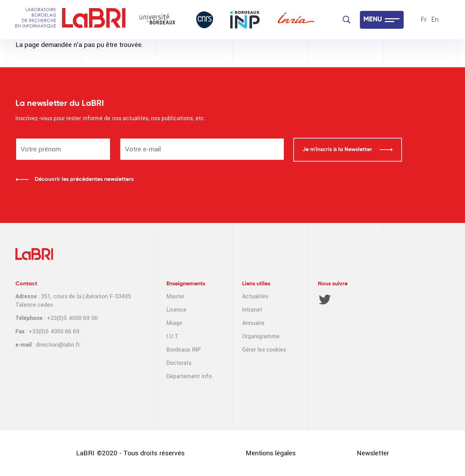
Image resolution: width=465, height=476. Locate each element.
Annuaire (253, 323)
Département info (189, 376)
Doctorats (179, 363)
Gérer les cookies (264, 350)
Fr (424, 20)
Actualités (255, 296)
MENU (373, 20)
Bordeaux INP (183, 350)
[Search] (347, 20)
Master (175, 296)
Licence (176, 310)
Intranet (252, 310)
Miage (174, 323)
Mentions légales (271, 453)
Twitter (325, 299)
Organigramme (261, 336)
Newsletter (373, 453)
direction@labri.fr (58, 345)
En (435, 20)
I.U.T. (173, 336)
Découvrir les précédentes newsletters (84, 179)
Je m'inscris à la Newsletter (338, 150)
